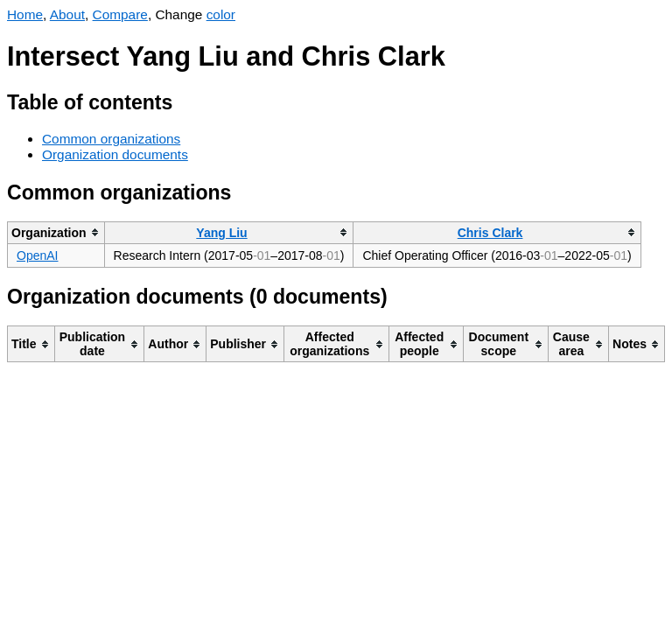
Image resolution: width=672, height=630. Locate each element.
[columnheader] (56, 232)
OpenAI (37, 255)
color (221, 14)
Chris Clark (490, 233)
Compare (120, 14)
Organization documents (115, 154)
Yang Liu (221, 233)
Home (25, 14)
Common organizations (111, 139)
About (67, 14)
